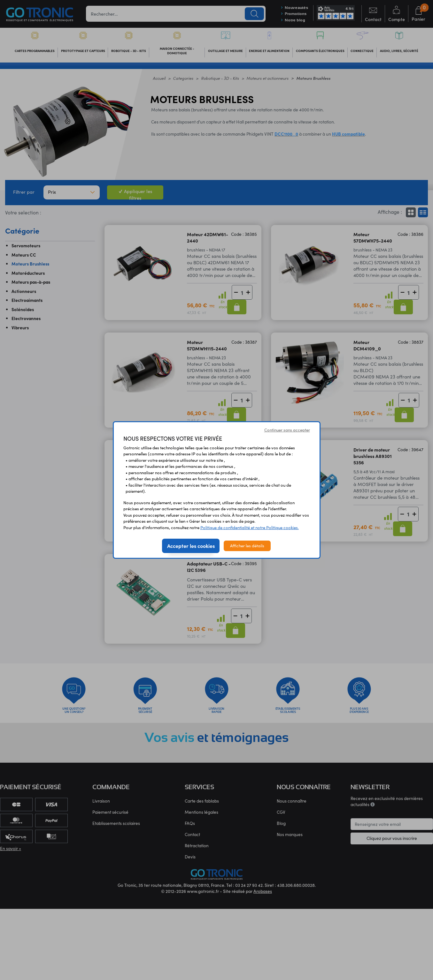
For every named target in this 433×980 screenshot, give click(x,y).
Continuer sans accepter (287, 430)
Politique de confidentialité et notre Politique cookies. (250, 527)
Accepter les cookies (191, 546)
